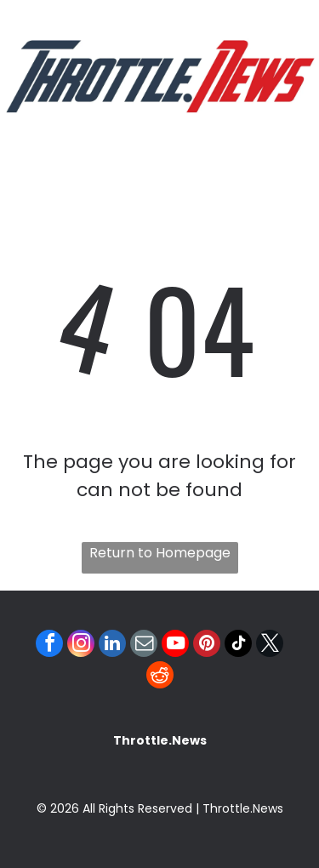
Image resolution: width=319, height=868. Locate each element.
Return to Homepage (160, 553)
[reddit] (160, 677)
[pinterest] (207, 645)
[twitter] (270, 645)
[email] (144, 645)
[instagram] (81, 645)
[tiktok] (238, 645)
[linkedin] (112, 645)
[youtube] (175, 645)
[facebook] (49, 645)
